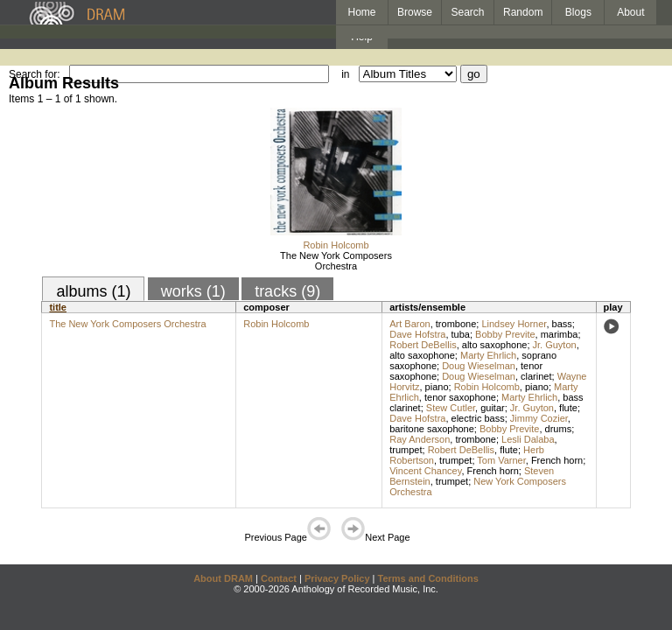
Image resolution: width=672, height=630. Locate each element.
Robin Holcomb (336, 245)
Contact (279, 578)
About (630, 12)
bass (562, 324)
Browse (415, 12)
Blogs (578, 12)
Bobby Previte (505, 334)
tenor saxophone (460, 397)
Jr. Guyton (555, 345)
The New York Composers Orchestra (336, 261)
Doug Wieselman (479, 366)
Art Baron (409, 324)
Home (361, 12)
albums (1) (93, 291)
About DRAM (223, 578)
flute (568, 408)
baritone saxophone (432, 429)
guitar (493, 408)
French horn (557, 460)
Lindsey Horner (514, 324)
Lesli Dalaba (528, 439)
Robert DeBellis (423, 345)
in (345, 74)
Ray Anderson (420, 439)
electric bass (478, 418)
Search (468, 12)
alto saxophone (495, 345)
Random (523, 12)
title (58, 307)
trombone (456, 324)
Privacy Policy (337, 578)
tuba (461, 334)
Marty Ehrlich (488, 355)
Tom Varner (501, 460)
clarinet (536, 376)
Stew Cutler (451, 408)
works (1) (193, 291)
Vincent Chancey (425, 471)
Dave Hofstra (417, 334)
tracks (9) (287, 291)
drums (559, 429)
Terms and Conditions (428, 578)
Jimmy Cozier (539, 418)
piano (437, 387)
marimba (560, 334)
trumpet (406, 450)
